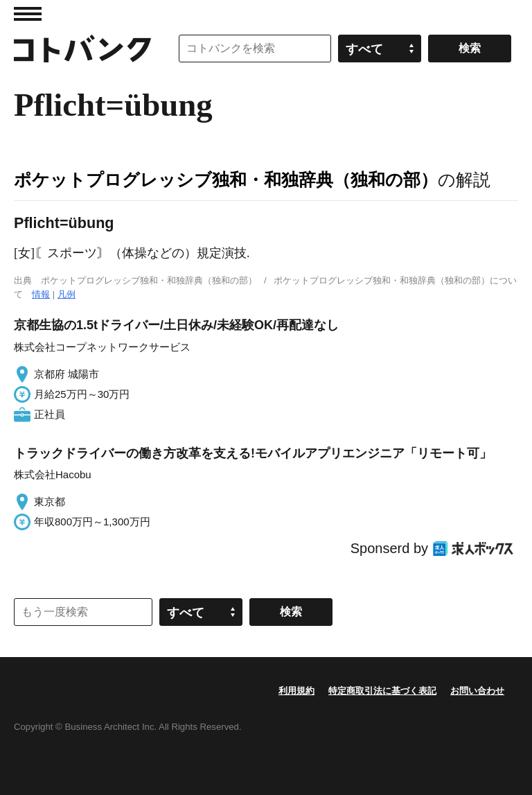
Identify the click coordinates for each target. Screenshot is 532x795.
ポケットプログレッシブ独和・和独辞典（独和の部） (226, 180)
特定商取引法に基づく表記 (382, 691)
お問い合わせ (477, 691)
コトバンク (82, 49)
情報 (41, 294)
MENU (28, 14)
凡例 (66, 294)
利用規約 (296, 691)
